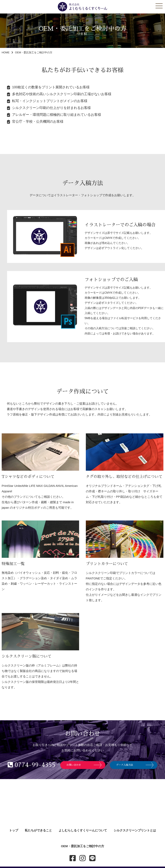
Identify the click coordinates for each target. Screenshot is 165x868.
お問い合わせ (74, 765)
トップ (14, 830)
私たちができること (38, 830)
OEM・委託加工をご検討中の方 (82, 846)
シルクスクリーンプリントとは (135, 830)
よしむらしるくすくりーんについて (83, 830)
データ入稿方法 (125, 765)
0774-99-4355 (32, 765)
